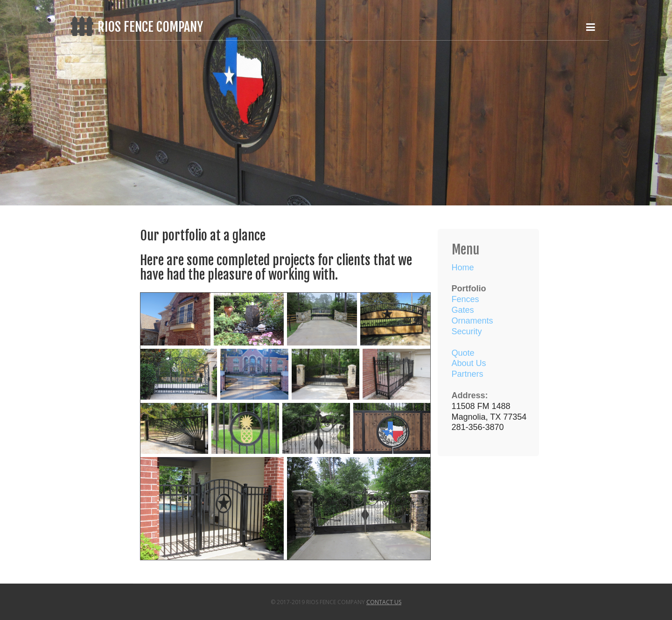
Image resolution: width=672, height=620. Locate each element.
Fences (465, 299)
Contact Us (384, 602)
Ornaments (472, 321)
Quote (463, 353)
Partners (468, 374)
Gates (463, 310)
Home (463, 268)
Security (467, 331)
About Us (469, 363)
